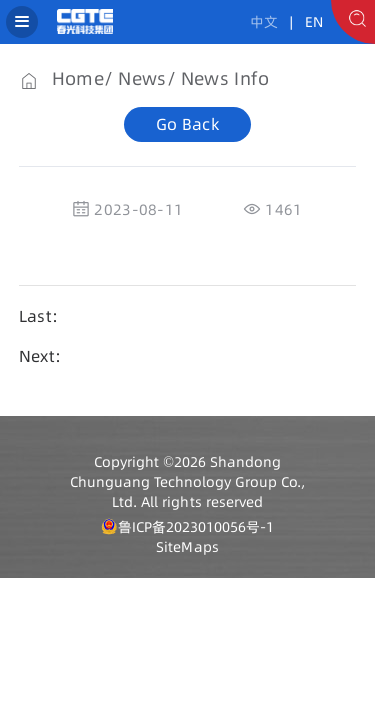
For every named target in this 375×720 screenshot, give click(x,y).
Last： (43, 316)
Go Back (187, 124)
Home (78, 78)
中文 (264, 22)
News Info (225, 78)
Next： (45, 356)
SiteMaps (187, 547)
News (142, 78)
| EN (302, 22)
